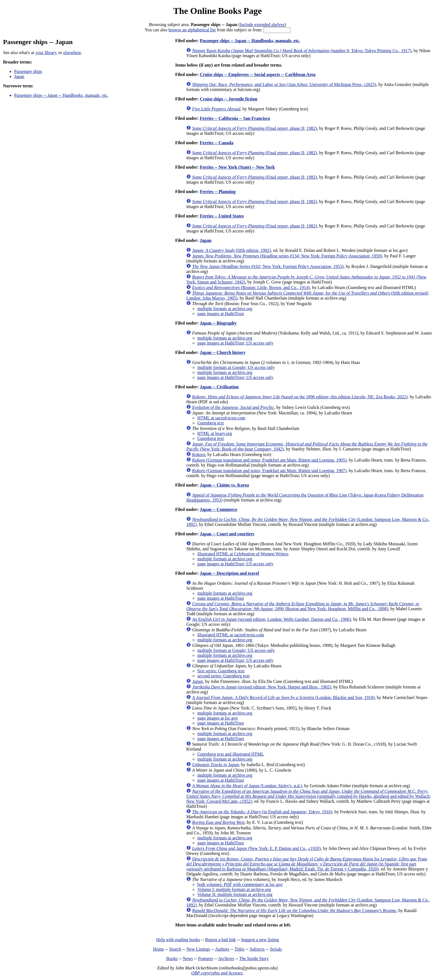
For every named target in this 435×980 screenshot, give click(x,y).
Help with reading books (178, 940)
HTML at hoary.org (215, 433)
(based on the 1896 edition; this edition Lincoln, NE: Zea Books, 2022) (300, 397)
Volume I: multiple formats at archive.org (234, 889)
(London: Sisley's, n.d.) (247, 786)
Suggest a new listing (260, 940)
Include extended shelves (262, 25)
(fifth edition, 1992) (231, 250)
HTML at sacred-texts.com (221, 418)
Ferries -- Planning (218, 192)
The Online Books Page (217, 11)
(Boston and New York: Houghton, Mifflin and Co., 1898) (303, 606)
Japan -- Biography (218, 323)
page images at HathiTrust (221, 314)
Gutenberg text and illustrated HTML (231, 754)
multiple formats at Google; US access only (236, 367)
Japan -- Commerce (218, 509)
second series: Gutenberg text (223, 676)
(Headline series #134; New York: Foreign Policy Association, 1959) (287, 256)
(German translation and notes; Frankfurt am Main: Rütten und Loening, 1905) (269, 460)
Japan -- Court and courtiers (227, 534)
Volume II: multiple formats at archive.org (235, 894)
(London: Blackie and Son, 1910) (283, 697)
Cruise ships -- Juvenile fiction (228, 99)
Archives (226, 959)
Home (159, 949)
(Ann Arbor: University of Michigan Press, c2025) (284, 84)
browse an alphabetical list (192, 30)
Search (175, 949)
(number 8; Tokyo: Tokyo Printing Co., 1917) (302, 51)
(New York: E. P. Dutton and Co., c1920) (256, 848)
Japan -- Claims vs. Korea (224, 485)
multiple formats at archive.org (225, 309)
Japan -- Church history (223, 352)
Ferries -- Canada (217, 143)
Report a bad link (220, 940)
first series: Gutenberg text (221, 671)
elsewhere (72, 53)
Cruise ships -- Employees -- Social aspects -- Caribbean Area (258, 74)
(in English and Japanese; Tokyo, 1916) (262, 812)
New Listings (198, 949)
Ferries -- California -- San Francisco (235, 118)
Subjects (257, 949)
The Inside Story (254, 959)
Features (206, 959)
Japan (19, 76)
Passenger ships (28, 71)
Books (172, 959)
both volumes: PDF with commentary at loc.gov (240, 884)
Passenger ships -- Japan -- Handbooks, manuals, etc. (61, 95)
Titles (239, 949)
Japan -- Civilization (219, 387)
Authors (222, 949)
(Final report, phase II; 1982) (254, 128)
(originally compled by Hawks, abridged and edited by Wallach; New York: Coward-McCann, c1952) (308, 796)
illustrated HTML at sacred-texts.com (231, 635)
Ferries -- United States (222, 216)
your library (46, 53)
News (188, 959)
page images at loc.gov (218, 718)
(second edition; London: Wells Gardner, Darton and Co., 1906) (271, 619)
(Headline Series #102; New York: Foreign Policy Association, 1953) (268, 266)
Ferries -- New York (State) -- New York (237, 167)
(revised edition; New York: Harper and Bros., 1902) (261, 687)
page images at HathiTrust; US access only (235, 343)
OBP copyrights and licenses (217, 973)
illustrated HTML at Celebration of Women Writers (243, 554)
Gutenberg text (210, 423)
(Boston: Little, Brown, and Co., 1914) (251, 288)
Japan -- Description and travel (229, 573)
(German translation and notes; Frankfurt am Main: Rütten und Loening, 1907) (269, 471)
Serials (276, 949)
